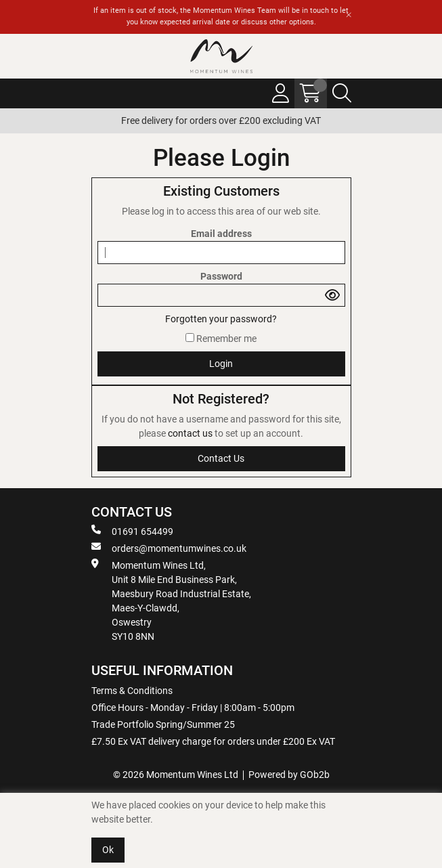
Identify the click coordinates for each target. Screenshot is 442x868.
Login (221, 364)
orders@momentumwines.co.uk (169, 548)
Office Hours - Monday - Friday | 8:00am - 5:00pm (193, 708)
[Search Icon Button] (342, 93)
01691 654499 (132, 531)
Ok (108, 850)
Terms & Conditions (132, 691)
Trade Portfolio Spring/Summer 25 (163, 724)
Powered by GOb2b (289, 775)
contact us (191, 433)
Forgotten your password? (221, 319)
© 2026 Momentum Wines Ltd (176, 775)
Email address (221, 234)
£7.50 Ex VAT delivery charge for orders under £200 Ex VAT (213, 741)
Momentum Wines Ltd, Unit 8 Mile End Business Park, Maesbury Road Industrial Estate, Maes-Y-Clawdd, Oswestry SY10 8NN (171, 600)
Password (221, 276)
